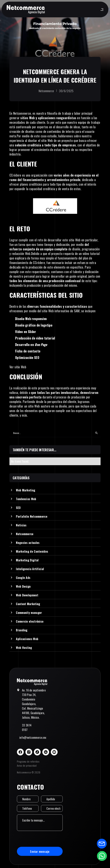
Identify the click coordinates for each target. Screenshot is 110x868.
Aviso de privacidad (27, 765)
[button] (101, 10)
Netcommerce (22, 113)
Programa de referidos (28, 761)
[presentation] (42, 839)
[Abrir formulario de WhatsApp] (102, 856)
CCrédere (15, 175)
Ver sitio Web (18, 367)
